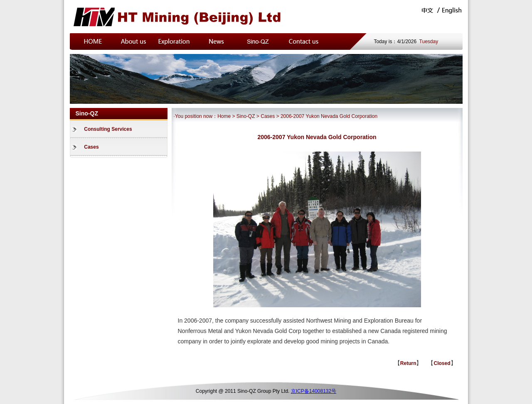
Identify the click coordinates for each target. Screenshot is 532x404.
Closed (442, 363)
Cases (91, 147)
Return (408, 363)
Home (224, 116)
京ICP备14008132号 (314, 391)
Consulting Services (108, 129)
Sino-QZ (246, 116)
